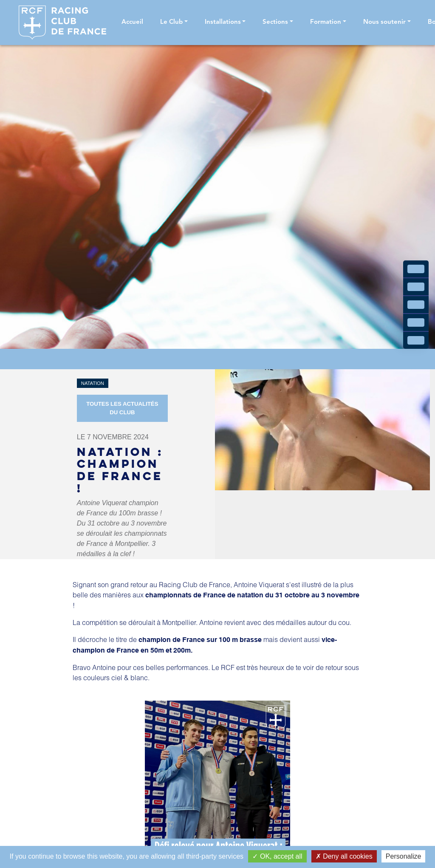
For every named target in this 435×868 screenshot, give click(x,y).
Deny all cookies (344, 856)
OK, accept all (277, 856)
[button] (174, 23)
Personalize (404, 856)
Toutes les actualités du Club (122, 408)
